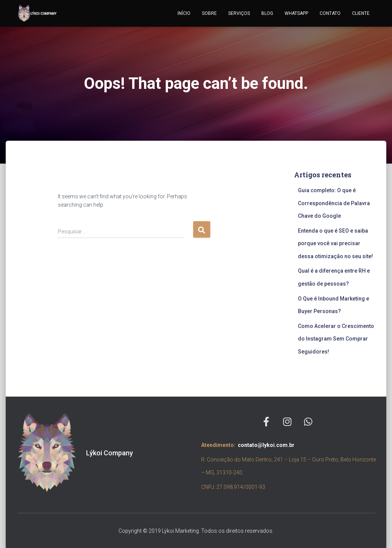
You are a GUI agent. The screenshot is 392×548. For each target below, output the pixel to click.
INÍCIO (184, 13)
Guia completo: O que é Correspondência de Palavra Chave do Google (334, 203)
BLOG (267, 13)
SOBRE (209, 13)
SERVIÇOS (239, 13)
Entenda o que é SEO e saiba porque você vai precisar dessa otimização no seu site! (336, 243)
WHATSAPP (296, 13)
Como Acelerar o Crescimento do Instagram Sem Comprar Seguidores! (336, 339)
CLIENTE (361, 13)
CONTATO (330, 13)
